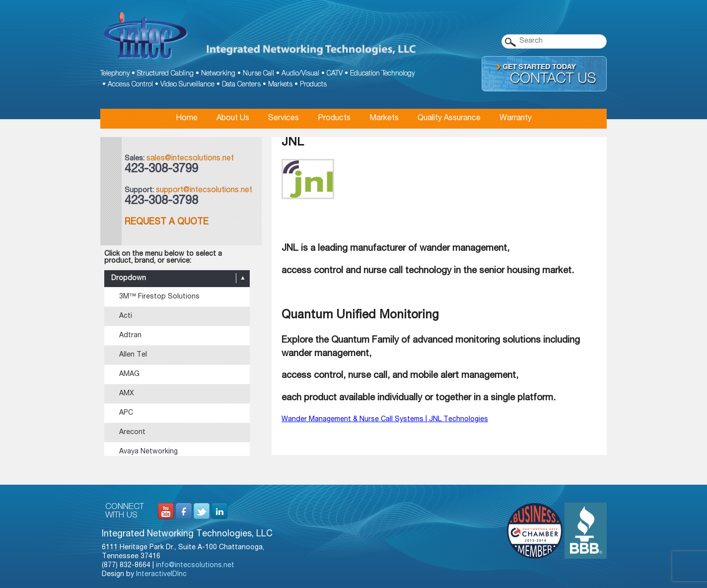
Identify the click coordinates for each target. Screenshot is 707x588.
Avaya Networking (148, 452)
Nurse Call (258, 74)
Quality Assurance (449, 119)
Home (187, 119)
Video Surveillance (187, 85)
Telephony (115, 74)
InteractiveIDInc (161, 575)
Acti (126, 316)
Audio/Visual (300, 74)
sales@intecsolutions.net (190, 159)
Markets (280, 85)
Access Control (130, 85)
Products (313, 85)
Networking (218, 74)
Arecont (132, 433)
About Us (233, 119)
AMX (127, 394)
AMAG (129, 374)
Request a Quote (167, 222)
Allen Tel (133, 355)
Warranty (516, 119)
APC (126, 413)
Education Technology (382, 74)
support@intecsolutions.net (204, 191)
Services (283, 119)
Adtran (130, 336)
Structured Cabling (165, 74)
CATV (335, 74)
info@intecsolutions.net (195, 566)
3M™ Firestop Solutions (159, 297)
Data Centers (241, 85)
